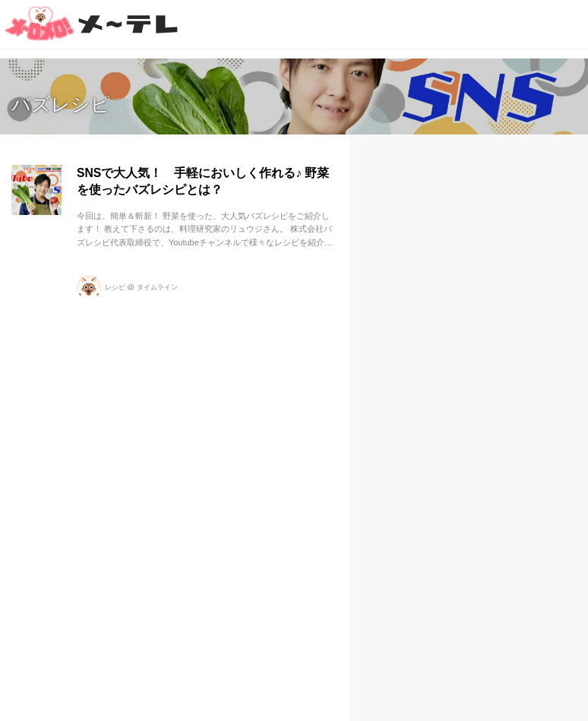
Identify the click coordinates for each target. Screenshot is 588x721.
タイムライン (157, 287)
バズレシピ (61, 104)
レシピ (115, 287)
